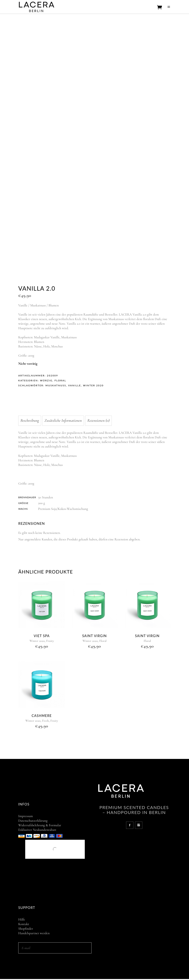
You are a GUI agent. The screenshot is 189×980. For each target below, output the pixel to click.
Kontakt (24, 924)
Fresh (45, 721)
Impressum (26, 816)
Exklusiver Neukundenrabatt (37, 830)
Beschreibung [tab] (30, 421)
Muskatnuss (56, 385)
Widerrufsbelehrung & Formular (40, 825)
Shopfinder (26, 929)
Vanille (74, 385)
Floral (60, 380)
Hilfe (22, 919)
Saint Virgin (94, 636)
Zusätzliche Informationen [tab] (63, 421)
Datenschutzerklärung (33, 821)
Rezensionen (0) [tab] (98, 421)
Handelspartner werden (34, 933)
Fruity (50, 641)
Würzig (46, 380)
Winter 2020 (93, 385)
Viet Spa (42, 636)
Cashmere (42, 716)
